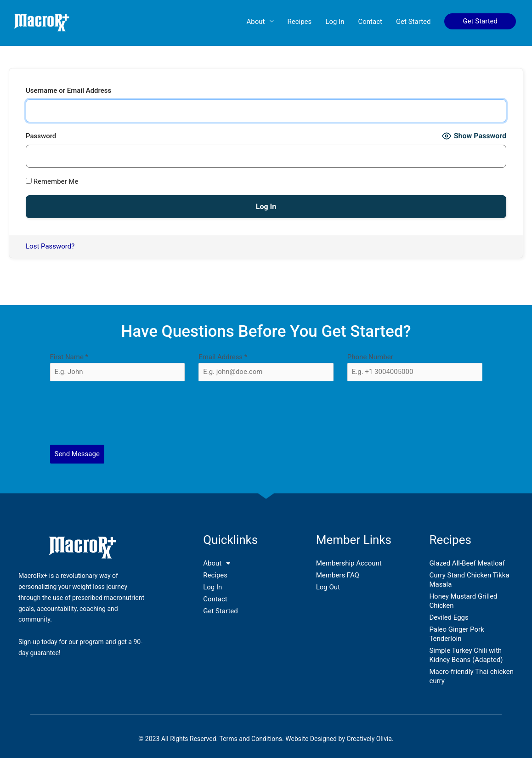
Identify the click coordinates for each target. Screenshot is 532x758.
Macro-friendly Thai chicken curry (471, 676)
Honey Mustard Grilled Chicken (463, 601)
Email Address (223, 357)
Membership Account (349, 563)
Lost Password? (50, 246)
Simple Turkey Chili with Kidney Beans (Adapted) (466, 655)
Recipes (300, 22)
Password (41, 136)
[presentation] (266, 413)
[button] (480, 21)
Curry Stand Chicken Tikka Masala (469, 580)
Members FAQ (338, 575)
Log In (335, 22)
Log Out (328, 587)
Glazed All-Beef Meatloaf (467, 563)
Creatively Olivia (369, 739)
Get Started (413, 22)
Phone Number (370, 357)
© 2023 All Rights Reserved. (179, 739)
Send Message (77, 454)
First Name (69, 357)
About (256, 22)
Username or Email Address (68, 91)
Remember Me (52, 181)
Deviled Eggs (449, 617)
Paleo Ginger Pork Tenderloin (456, 634)
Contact (370, 22)
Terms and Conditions (251, 739)
